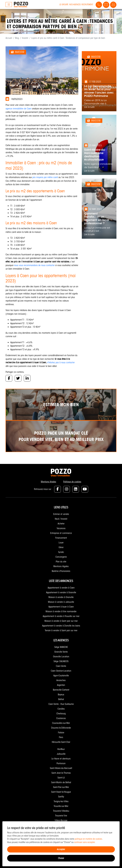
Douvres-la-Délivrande (61, 728)
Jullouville (61, 754)
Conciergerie (61, 557)
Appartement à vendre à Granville (61, 592)
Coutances (61, 718)
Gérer (61, 547)
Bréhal (61, 699)
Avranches (61, 680)
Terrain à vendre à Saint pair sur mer (61, 630)
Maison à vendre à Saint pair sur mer (61, 621)
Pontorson (61, 763)
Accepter (61, 849)
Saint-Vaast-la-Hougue (61, 792)
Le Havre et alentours (61, 759)
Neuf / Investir (61, 519)
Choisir (61, 858)
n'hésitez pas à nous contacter (61, 362)
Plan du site (61, 562)
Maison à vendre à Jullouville (61, 602)
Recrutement (87, 5)
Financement (61, 538)
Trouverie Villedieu (61, 811)
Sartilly (61, 797)
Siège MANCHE (61, 647)
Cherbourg (61, 714)
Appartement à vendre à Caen (61, 588)
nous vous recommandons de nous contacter (35, 265)
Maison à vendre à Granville (61, 597)
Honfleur (61, 749)
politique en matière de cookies (88, 839)
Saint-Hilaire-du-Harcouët (61, 768)
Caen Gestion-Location (61, 671)
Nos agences (75, 5)
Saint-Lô (61, 778)
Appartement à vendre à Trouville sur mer (61, 616)
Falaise (61, 733)
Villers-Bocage (61, 820)
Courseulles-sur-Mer (61, 723)
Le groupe (64, 5)
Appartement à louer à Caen (61, 607)
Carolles (61, 709)
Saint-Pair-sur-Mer (61, 787)
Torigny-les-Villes (61, 801)
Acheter (61, 524)
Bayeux (61, 695)
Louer (61, 543)
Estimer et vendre (61, 514)
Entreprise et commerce (61, 533)
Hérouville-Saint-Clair (61, 742)
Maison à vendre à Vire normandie (61, 611)
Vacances (61, 528)
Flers (61, 737)
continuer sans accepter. (85, 842)
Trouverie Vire (61, 816)
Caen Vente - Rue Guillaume (61, 704)
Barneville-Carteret (61, 690)
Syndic (61, 552)
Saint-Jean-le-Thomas (61, 773)
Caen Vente (61, 666)
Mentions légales (48, 482)
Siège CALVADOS (61, 661)
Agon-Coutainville (61, 676)
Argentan (61, 685)
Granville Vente (61, 652)
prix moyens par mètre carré (45, 177)
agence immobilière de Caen (19, 109)
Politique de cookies (72, 482)
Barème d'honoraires (61, 571)
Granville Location (61, 657)
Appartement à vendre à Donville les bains (61, 626)
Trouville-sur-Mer (61, 806)
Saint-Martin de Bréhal (61, 782)
